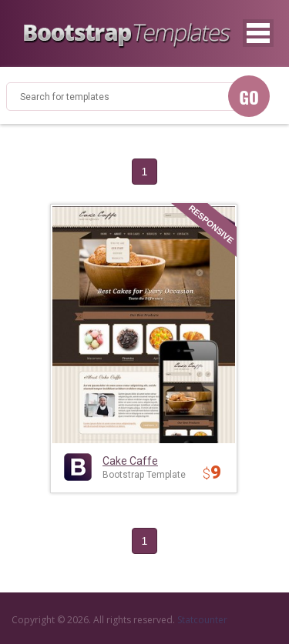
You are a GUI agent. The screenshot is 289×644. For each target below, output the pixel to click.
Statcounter (202, 620)
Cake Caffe (130, 461)
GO (249, 97)
